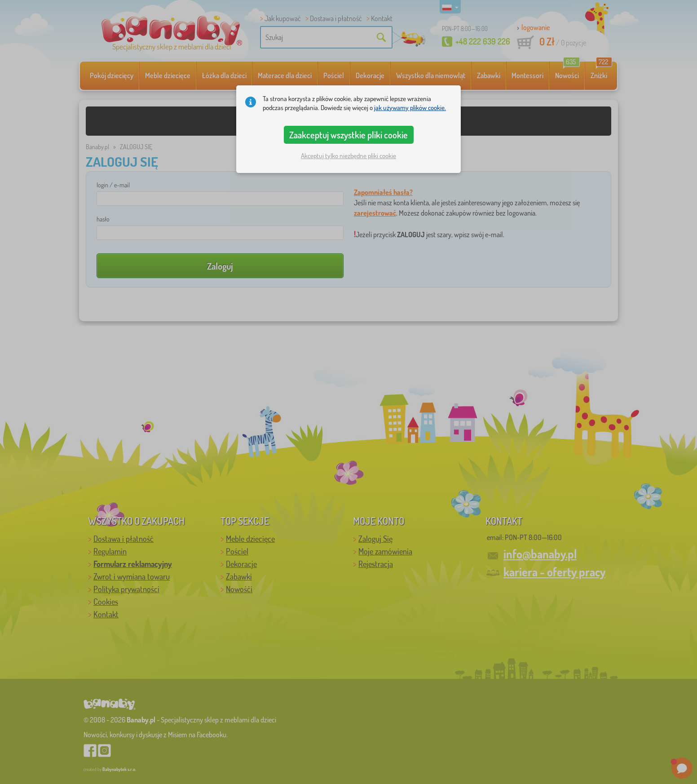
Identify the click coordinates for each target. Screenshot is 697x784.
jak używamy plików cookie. (410, 108)
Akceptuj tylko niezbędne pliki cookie (348, 156)
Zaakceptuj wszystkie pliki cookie (348, 135)
